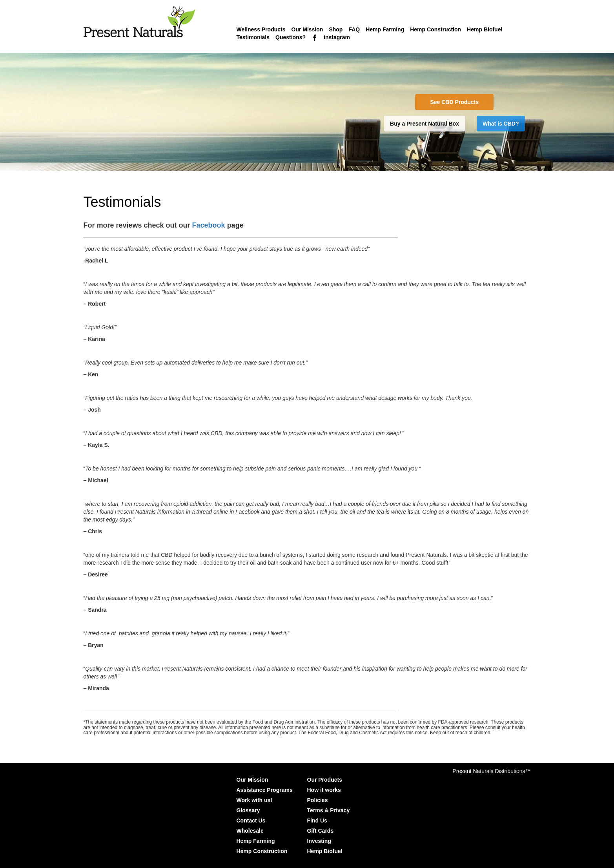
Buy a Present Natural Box (425, 124)
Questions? (291, 37)
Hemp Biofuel (485, 29)
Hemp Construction (435, 29)
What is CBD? (501, 124)
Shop (336, 29)
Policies (318, 800)
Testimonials (253, 37)
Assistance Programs (265, 790)
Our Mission (307, 29)
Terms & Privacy (329, 810)
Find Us (317, 821)
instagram (337, 37)
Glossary (248, 810)
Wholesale (250, 831)
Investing (319, 841)
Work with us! (255, 800)
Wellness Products (261, 29)
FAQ (354, 29)
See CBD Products (454, 102)
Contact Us (251, 821)
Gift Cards (321, 831)
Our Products (325, 780)
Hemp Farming (385, 29)
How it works (324, 790)
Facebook (210, 225)
